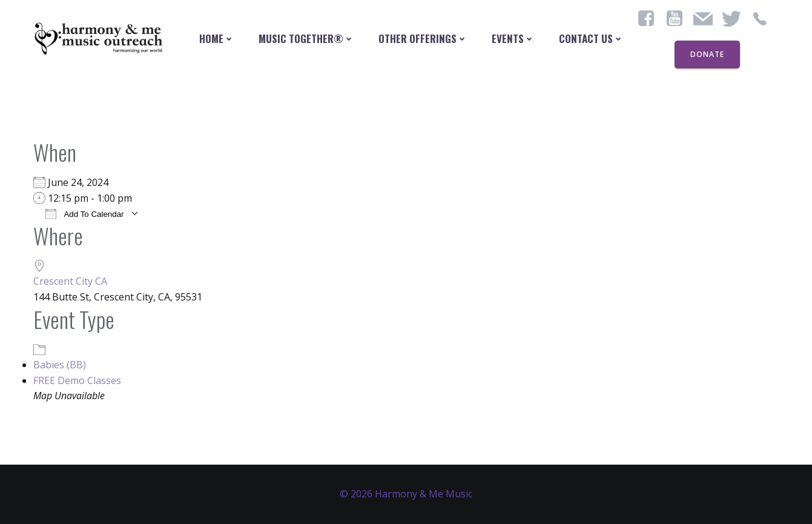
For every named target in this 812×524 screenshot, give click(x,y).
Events (513, 38)
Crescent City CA (70, 281)
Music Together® (306, 38)
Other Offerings (423, 38)
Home (217, 38)
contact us (591, 38)
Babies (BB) (60, 365)
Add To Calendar (85, 214)
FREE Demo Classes (77, 380)
